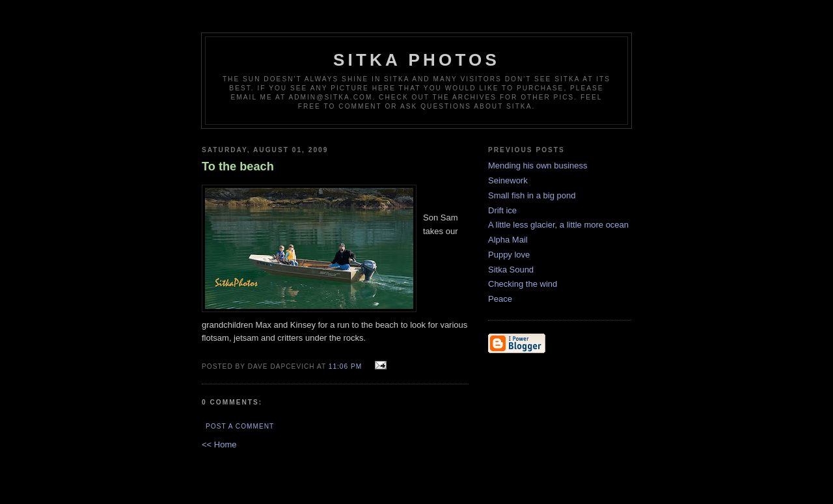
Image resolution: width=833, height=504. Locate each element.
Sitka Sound (511, 270)
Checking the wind (523, 284)
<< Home (219, 444)
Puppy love (509, 255)
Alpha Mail (508, 240)
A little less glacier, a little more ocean (558, 225)
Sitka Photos (416, 60)
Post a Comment (240, 426)
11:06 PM (345, 366)
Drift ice (502, 210)
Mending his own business (538, 166)
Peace (500, 299)
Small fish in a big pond (532, 195)
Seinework (508, 180)
